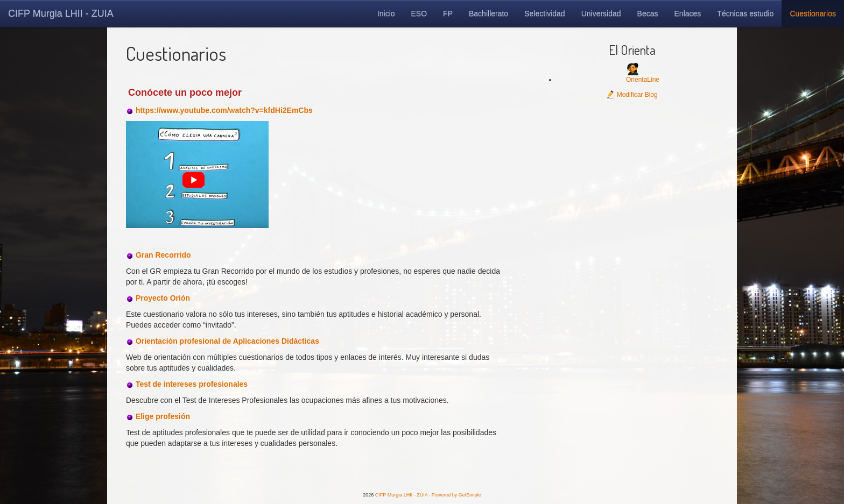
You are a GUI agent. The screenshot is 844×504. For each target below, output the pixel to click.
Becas (648, 13)
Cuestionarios (813, 13)
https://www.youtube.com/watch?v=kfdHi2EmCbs (224, 110)
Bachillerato (488, 13)
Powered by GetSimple (456, 495)
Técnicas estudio (745, 13)
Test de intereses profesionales (192, 384)
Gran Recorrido (163, 255)
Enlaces (688, 13)
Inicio (386, 13)
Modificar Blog (632, 95)
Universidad (601, 13)
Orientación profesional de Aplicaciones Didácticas (227, 341)
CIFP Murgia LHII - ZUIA (61, 13)
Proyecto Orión (163, 298)
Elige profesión (163, 416)
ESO (419, 13)
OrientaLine (643, 80)
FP (448, 13)
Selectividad (545, 13)
